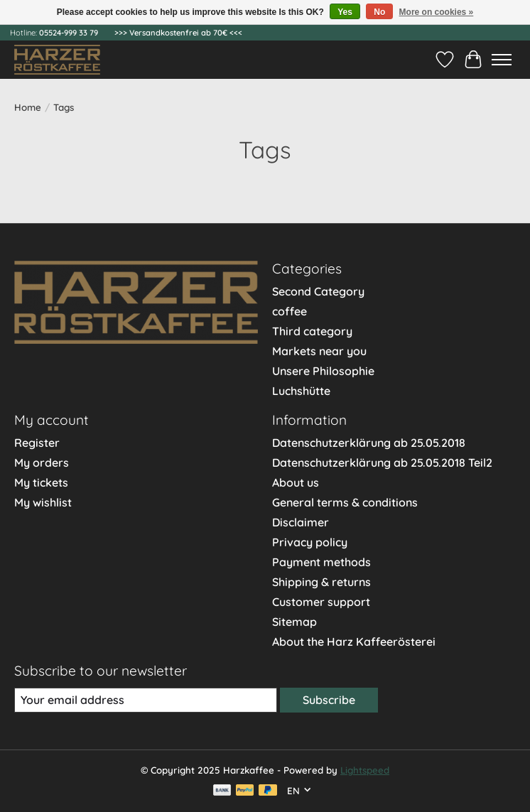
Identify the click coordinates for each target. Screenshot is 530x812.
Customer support (321, 602)
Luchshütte (301, 391)
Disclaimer (301, 522)
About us (296, 482)
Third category (312, 331)
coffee (290, 311)
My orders (42, 462)
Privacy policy (310, 542)
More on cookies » (437, 12)
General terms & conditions (345, 502)
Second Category (318, 291)
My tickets (41, 482)
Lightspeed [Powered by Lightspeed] (365, 770)
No (379, 12)
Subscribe (329, 700)
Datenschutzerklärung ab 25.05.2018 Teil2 (382, 462)
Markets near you (319, 351)
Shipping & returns (321, 582)
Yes (345, 12)
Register (37, 443)
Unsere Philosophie (323, 371)
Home (28, 107)
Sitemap (294, 622)
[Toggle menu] (502, 60)
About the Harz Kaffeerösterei (354, 642)
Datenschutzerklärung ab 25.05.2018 (369, 443)
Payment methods (321, 562)
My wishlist (43, 502)
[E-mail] (146, 700)
